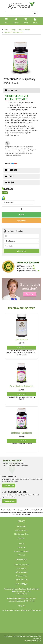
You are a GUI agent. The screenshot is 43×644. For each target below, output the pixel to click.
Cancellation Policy (21, 580)
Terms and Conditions (21, 565)
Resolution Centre (21, 530)
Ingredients (12, 170)
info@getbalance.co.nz (23, 591)
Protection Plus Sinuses (21, 433)
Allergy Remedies (24, 30)
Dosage (11, 176)
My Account (21, 527)
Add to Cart (21, 348)
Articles (22, 544)
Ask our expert (9, 501)
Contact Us (21, 547)
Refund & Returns (21, 572)
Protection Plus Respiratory (14, 32)
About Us (22, 555)
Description (12, 90)
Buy (21, 215)
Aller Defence (22, 339)
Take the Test (9, 486)
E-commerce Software (30, 641)
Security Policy (22, 576)
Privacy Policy (21, 569)
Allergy (13, 30)
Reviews (11, 182)
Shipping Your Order (21, 534)
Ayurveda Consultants (21, 551)
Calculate (21, 251)
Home (6, 30)
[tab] (21, 90)
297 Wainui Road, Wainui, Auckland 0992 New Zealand (21, 610)
